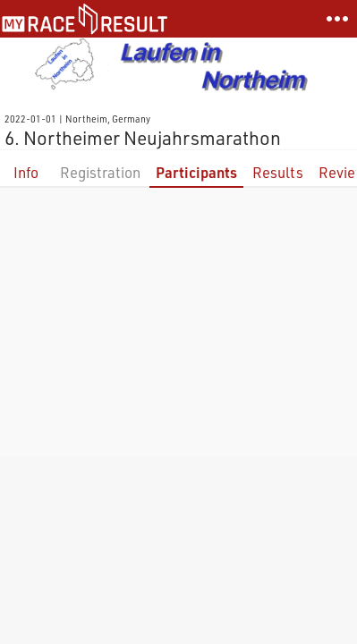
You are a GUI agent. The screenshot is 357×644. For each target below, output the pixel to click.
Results (278, 172)
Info (26, 172)
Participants (196, 172)
